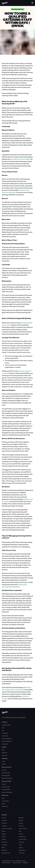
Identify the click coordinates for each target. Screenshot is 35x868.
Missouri (21, 820)
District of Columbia (7, 828)
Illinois (4, 837)
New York (21, 826)
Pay (3, 730)
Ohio (20, 831)
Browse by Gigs (6, 787)
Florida (4, 831)
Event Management (7, 741)
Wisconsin (22, 853)
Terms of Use (17, 863)
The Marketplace (6, 725)
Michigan (21, 818)
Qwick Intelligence (7, 738)
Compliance (5, 733)
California (4, 823)
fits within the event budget (20, 159)
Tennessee (22, 842)
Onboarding (5, 736)
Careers (4, 764)
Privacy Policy (6, 863)
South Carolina (23, 839)
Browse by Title (6, 773)
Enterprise (5, 755)
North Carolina (23, 828)
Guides (4, 804)
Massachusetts (6, 853)
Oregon (21, 834)
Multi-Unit (5, 753)
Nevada (21, 823)
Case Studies (5, 801)
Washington (22, 850)
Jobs (3, 728)
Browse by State (6, 775)
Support (26, 863)
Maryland (4, 850)
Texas (20, 845)
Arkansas (4, 820)
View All (4, 770)
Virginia (21, 847)
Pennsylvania (22, 837)
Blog (3, 798)
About (3, 761)
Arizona (4, 818)
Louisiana (4, 845)
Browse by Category (7, 778)
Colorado (4, 826)
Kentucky (4, 842)
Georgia (4, 834)
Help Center (5, 806)
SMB (3, 750)
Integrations (5, 744)
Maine (3, 847)
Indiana (4, 839)
